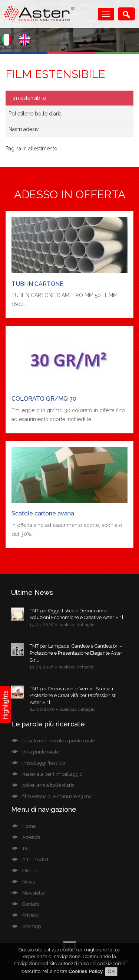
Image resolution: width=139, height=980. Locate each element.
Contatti (31, 904)
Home (29, 826)
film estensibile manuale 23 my (57, 796)
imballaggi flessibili (44, 763)
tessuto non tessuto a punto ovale (59, 741)
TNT (27, 848)
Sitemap (32, 926)
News (29, 882)
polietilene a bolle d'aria (48, 785)
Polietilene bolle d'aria (35, 114)
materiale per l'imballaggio (52, 774)
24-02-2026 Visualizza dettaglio (62, 709)
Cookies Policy (86, 971)
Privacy (30, 915)
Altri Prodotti (36, 859)
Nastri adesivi (24, 129)
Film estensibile (27, 98)
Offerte (30, 871)
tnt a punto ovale (41, 752)
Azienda (31, 837)
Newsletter (34, 893)
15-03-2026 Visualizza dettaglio (62, 667)
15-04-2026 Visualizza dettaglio (62, 625)
